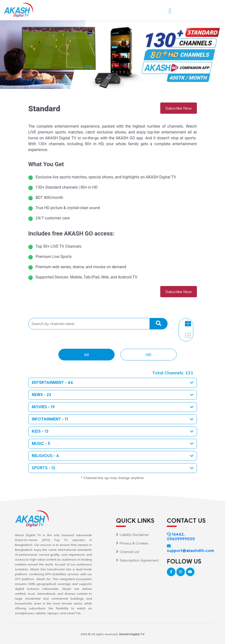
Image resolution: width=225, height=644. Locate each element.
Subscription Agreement (139, 560)
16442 (178, 534)
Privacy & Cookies (134, 543)
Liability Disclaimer (134, 535)
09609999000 (181, 539)
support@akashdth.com (190, 551)
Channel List (129, 552)
